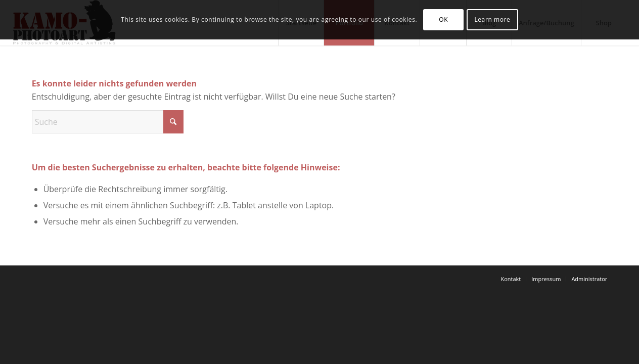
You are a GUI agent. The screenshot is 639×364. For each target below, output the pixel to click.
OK (443, 19)
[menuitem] (511, 279)
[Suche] (108, 122)
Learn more (492, 19)
